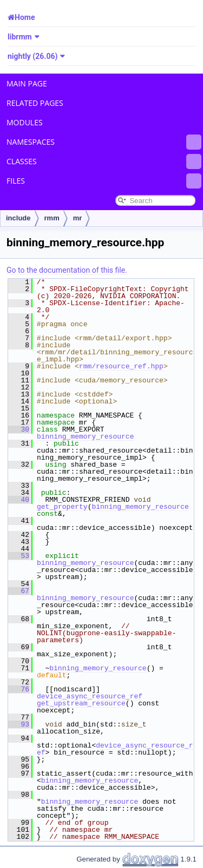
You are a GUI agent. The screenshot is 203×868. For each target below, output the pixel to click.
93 (19, 724)
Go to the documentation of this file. (67, 270)
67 (19, 591)
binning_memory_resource (85, 436)
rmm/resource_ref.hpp (121, 366)
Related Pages (35, 103)
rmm (52, 218)
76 (19, 689)
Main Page (27, 83)
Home (25, 17)
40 (19, 500)
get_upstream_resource (81, 703)
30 (19, 429)
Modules (25, 122)
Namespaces (104, 142)
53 (19, 556)
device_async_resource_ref (90, 696)
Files (104, 181)
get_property (62, 507)
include (18, 218)
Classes (104, 162)
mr (78, 218)
